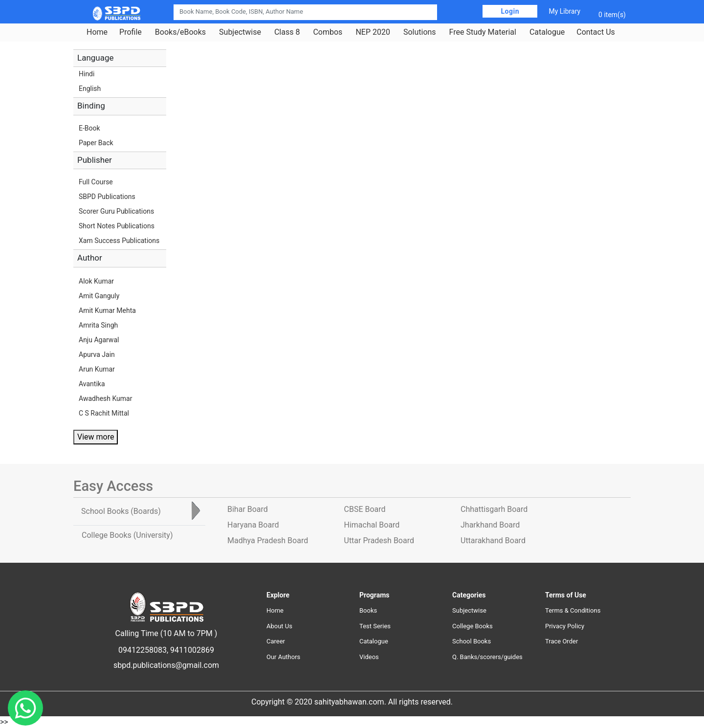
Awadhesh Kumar (105, 398)
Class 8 (287, 32)
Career (276, 641)
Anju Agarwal (99, 340)
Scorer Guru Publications (116, 211)
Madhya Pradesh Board (268, 540)
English (90, 88)
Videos (369, 657)
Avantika (92, 384)
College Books (473, 626)
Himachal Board (372, 525)
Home (97, 32)
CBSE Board (365, 509)
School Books (472, 641)
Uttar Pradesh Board (379, 540)
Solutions (420, 32)
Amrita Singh (98, 325)
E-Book (89, 128)
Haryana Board (253, 525)
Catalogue (547, 32)
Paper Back (96, 143)
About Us (279, 626)
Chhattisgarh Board (494, 509)
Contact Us (596, 32)
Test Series (375, 626)
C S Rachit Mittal (104, 413)
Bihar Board (248, 509)
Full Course (96, 182)
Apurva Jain (97, 354)
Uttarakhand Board (493, 540)
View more (96, 437)
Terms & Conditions (573, 610)
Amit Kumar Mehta (107, 310)
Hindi (87, 74)
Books (368, 610)
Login (510, 11)
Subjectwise (240, 32)
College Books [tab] (127, 535)
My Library (564, 11)
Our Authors (283, 657)
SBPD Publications (107, 197)
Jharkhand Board (490, 525)
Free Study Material (483, 32)
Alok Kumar (96, 281)
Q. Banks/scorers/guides (487, 657)
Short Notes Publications (117, 226)
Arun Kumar (97, 369)
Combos (328, 32)
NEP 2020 (373, 32)
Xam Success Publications (119, 241)
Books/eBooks (180, 32)
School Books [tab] (121, 511)
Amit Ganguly (99, 296)
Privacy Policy (565, 626)
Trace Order (561, 641)
